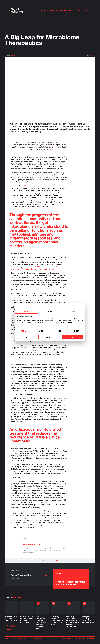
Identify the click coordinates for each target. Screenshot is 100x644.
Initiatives (63, 11)
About (79, 11)
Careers (14, 638)
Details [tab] (50, 311)
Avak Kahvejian (11, 625)
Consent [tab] (27, 311)
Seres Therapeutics (27, 186)
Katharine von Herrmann (11, 629)
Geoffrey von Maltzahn (14, 52)
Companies (45, 11)
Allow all (72, 337)
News (20, 638)
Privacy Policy (28, 638)
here (50, 149)
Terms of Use (38, 638)
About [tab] (73, 311)
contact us (57, 560)
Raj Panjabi (8, 627)
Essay (13, 55)
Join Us (85, 11)
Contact (7, 638)
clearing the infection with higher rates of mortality (40, 298)
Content (71, 11)
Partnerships (54, 11)
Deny (28, 337)
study (48, 372)
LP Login (64, 638)
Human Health (8, 31)
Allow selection (50, 337)
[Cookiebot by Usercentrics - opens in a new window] (77, 306)
